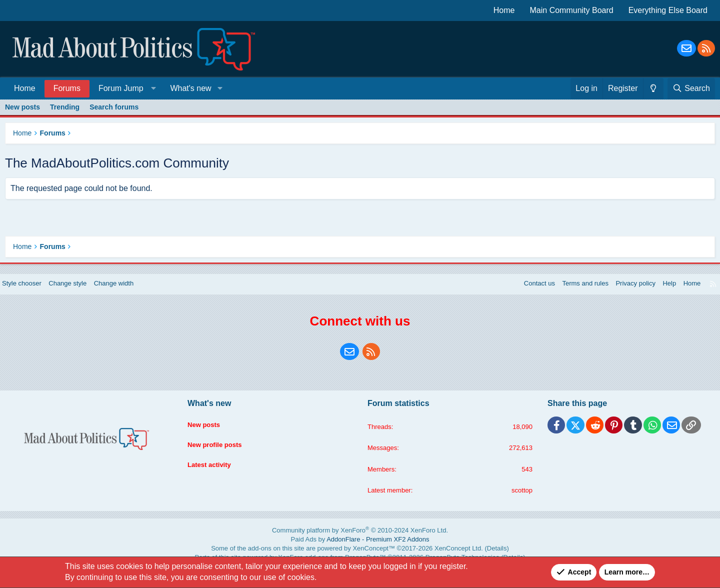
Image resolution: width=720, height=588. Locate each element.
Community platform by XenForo (360, 542)
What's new (190, 88)
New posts (22, 107)
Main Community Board (572, 10)
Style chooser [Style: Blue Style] (31, 293)
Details (465, 556)
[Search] (691, 88)
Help (660, 293)
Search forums (114, 107)
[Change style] (653, 88)
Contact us (521, 293)
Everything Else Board (668, 10)
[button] (125, 88)
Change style (80, 293)
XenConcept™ (371, 556)
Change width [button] (129, 293)
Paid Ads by (360, 549)
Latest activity (215, 468)
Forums (67, 88)
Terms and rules (570, 293)
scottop (517, 502)
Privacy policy (623, 293)
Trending (65, 107)
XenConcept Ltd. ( (438, 556)
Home (504, 10)
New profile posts (221, 449)
